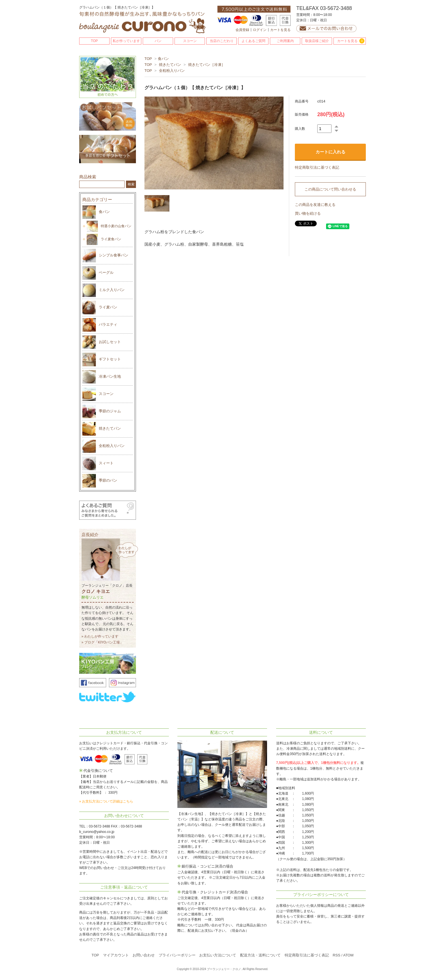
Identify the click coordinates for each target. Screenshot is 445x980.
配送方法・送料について (260, 955)
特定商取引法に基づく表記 (317, 167)
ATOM (348, 955)
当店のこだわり (222, 41)
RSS (336, 955)
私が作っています (126, 41)
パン (158, 41)
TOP (94, 41)
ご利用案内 (285, 41)
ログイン (260, 30)
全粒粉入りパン (172, 71)
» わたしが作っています (100, 636)
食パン (163, 59)
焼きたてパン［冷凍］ (207, 65)
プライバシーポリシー (177, 955)
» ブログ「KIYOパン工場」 (102, 642)
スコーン (190, 41)
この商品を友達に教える (315, 205)
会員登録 (242, 30)
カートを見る (280, 30)
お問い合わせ (144, 955)
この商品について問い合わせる (330, 189)
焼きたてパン (170, 65)
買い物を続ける (308, 213)
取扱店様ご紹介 (317, 41)
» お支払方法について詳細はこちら (106, 801)
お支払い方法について (218, 955)
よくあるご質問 (253, 41)
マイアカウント (116, 955)
